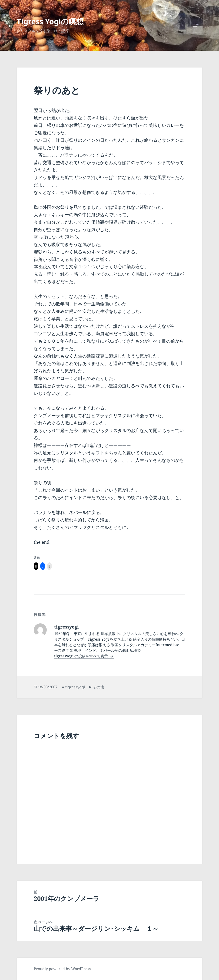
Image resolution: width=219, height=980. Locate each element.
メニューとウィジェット (195, 32)
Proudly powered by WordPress (62, 969)
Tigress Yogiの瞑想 (50, 21)
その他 (98, 687)
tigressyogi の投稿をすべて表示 (81, 656)
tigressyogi (75, 687)
